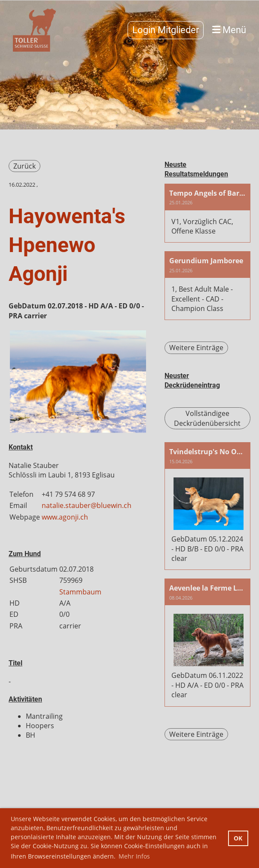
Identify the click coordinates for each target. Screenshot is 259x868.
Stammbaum (80, 592)
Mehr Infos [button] (134, 856)
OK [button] (238, 838)
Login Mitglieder (166, 30)
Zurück (24, 166)
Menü (229, 30)
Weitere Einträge (196, 348)
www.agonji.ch (65, 517)
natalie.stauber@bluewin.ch (87, 505)
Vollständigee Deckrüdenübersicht (207, 418)
